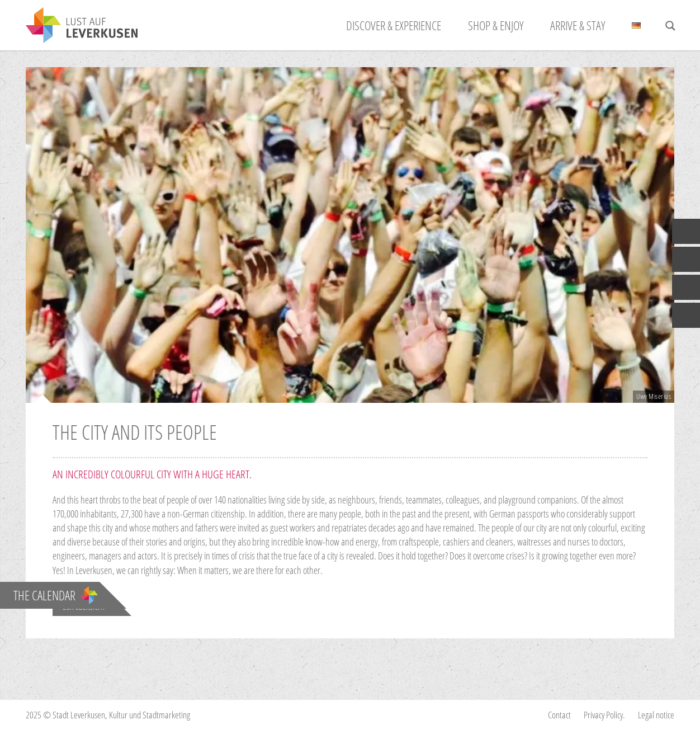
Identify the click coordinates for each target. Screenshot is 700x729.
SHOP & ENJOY (496, 25)
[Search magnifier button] (670, 26)
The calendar (56, 595)
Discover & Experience (394, 25)
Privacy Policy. (604, 715)
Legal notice (656, 715)
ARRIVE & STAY (578, 25)
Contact (559, 715)
